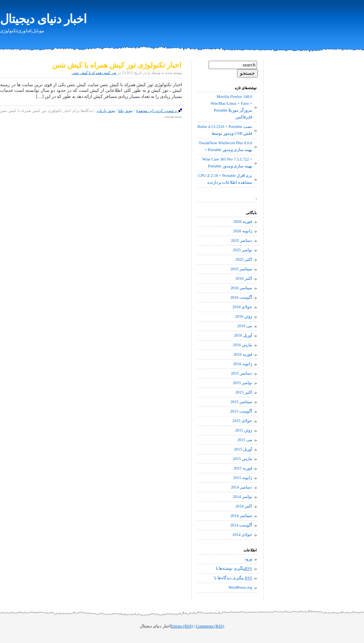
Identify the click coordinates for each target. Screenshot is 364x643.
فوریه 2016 (243, 354)
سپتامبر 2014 (241, 516)
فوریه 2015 (243, 468)
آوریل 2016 (243, 335)
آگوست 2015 (241, 411)
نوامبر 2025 (242, 250)
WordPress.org (240, 587)
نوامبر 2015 (242, 383)
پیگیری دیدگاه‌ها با (233, 578)
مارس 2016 (242, 345)
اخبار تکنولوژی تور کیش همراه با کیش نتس (117, 65)
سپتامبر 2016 (241, 288)
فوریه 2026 (243, 221)
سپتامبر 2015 (241, 402)
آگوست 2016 (241, 297)
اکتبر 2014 (244, 506)
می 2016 (245, 326)
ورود (248, 559)
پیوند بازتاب (106, 111)
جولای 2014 (242, 535)
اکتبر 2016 (244, 278)
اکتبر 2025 (244, 259)
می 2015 (245, 440)
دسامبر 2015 (242, 373)
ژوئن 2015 (244, 430)
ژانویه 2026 (243, 231)
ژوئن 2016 (244, 316)
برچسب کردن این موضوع (159, 111)
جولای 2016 (242, 307)
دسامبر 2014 (242, 487)
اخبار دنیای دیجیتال (43, 19)
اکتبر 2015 (244, 392)
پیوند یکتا (125, 111)
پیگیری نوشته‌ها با (234, 569)
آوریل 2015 (243, 449)
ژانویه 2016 (243, 364)
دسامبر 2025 (242, 240)
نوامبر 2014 (242, 497)
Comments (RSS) (210, 626)
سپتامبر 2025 (241, 269)
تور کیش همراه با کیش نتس (94, 73)
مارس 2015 (242, 459)
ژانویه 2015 (243, 478)
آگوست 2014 (241, 525)
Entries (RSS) (182, 626)
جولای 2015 (242, 421)
